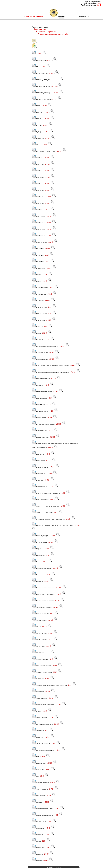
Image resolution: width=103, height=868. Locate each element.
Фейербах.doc (38, 653)
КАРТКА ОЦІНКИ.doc (40, 542)
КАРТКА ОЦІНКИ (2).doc (40, 536)
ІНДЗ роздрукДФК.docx (40, 359)
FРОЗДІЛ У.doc (38, 138)
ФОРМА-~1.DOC (38, 646)
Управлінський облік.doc (40, 614)
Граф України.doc (39, 474)
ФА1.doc (36, 627)
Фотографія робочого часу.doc (42, 672)
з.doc (35, 776)
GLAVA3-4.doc (38, 171)
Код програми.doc (39, 575)
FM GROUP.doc (38, 112)
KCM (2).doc (37, 327)
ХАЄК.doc (37, 711)
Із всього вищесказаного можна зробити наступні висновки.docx (51, 372)
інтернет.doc (37, 854)
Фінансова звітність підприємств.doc (43, 705)
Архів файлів (41, 29)
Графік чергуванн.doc (40, 487)
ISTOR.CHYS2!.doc (39, 294)
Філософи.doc (38, 679)
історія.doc (37, 861)
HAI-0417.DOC (38, 255)
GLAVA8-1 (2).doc (39, 229)
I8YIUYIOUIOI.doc (39, 268)
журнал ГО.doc (38, 770)
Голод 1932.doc (38, 454)
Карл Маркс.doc (38, 555)
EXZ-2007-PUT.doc (39, 60)
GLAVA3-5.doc (38, 177)
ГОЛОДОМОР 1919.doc (40, 411)
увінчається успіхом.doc (40, 783)
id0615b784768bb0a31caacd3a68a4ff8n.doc (45, 346)
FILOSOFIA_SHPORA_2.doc (41, 86)
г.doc (35, 757)
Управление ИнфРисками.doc (42, 607)
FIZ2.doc (36, 106)
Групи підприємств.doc (40, 500)
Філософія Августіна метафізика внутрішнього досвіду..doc (49, 685)
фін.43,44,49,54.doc (39, 822)
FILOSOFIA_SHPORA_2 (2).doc (42, 80)
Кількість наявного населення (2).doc (44, 594)
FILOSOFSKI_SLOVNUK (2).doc (42, 93)
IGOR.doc (37, 281)
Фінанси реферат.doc (40, 698)
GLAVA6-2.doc (38, 203)
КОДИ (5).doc (38, 549)
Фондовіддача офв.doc (40, 659)
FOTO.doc (37, 125)
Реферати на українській (47, 32)
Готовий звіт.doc (38, 461)
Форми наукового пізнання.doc (42, 666)
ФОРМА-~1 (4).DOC (39, 640)
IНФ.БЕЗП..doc (38, 301)
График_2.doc (38, 480)
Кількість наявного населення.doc (43, 601)
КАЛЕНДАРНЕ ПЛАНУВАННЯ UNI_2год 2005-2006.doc (48, 519)
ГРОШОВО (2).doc (39, 418)
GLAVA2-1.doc (38, 164)
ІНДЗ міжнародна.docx (40, 353)
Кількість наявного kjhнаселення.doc (44, 588)
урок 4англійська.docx (40, 789)
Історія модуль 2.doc (39, 398)
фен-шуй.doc (37, 802)
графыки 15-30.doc (39, 763)
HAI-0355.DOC (38, 249)
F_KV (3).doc (37, 132)
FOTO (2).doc (38, 119)
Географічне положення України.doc (43, 424)
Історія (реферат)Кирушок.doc (42, 392)
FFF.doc (36, 67)
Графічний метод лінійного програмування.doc (46, 493)
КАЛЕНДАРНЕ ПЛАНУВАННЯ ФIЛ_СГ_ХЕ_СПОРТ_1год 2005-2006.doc (53, 526)
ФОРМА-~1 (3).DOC (39, 633)
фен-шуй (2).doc (38, 796)
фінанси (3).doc (38, 828)
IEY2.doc (36, 275)
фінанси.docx (38, 835)
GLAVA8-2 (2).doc (39, 236)
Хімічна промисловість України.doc (43, 750)
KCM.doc (36, 333)
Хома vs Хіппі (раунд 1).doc (41, 744)
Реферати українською (33, 17)
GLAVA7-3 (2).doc (39, 216)
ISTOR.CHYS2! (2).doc (40, 288)
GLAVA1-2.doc (38, 158)
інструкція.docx (38, 848)
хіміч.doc (36, 841)
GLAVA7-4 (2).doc (39, 223)
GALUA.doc (37, 145)
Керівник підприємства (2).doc (42, 568)
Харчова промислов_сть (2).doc (42, 724)
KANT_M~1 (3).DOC (39, 314)
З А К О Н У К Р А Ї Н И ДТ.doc (42, 513)
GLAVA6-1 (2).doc (39, 197)
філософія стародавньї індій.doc (43, 809)
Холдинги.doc (38, 737)
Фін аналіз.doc (38, 692)
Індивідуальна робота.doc (41, 379)
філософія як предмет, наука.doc (43, 815)
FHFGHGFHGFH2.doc (40, 73)
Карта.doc (37, 562)
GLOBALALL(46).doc (39, 242)
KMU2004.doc (38, 340)
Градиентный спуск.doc (40, 467)
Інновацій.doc (38, 385)
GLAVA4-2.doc (38, 190)
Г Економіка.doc (38, 405)
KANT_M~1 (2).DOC (39, 307)
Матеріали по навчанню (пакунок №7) (54, 34)
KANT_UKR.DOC (38, 320)
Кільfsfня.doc (37, 581)
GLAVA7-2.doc (38, 210)
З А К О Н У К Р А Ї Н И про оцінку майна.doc (46, 506)
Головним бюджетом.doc (40, 437)
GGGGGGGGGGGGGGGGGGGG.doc (44, 151)
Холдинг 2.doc (38, 731)
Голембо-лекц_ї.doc (39, 431)
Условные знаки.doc (39, 620)
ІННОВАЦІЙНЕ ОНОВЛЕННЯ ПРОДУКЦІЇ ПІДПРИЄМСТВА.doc (50, 366)
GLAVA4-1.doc (38, 184)
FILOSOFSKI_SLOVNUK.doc (41, 99)
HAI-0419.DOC (38, 262)
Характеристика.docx (40, 718)
